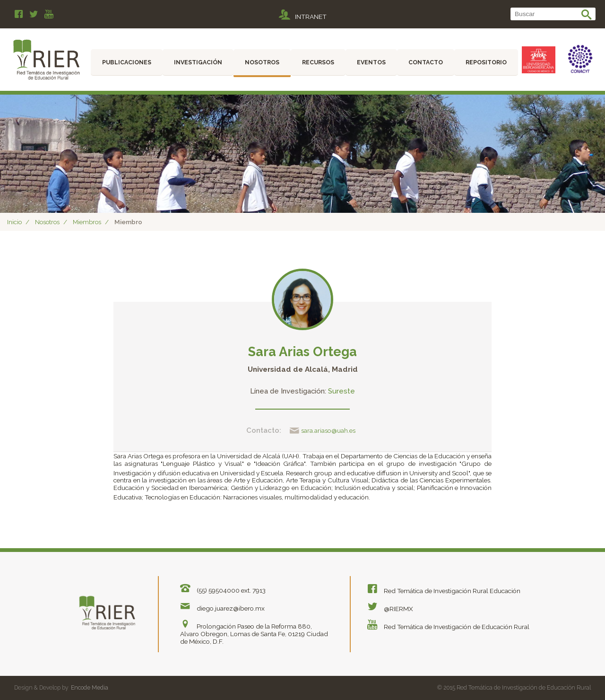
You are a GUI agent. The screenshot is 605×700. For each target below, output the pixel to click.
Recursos (318, 62)
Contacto (426, 62)
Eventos (371, 62)
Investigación (198, 62)
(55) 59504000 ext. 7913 (222, 588)
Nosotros (262, 62)
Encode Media (90, 685)
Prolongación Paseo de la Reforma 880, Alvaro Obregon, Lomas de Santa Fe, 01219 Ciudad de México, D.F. (254, 630)
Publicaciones (127, 62)
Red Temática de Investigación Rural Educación (443, 589)
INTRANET (302, 16)
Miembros (87, 222)
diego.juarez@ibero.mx (222, 605)
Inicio (14, 222)
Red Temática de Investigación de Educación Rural (448, 623)
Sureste (341, 391)
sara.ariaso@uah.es (322, 430)
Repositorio (486, 62)
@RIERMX (389, 606)
